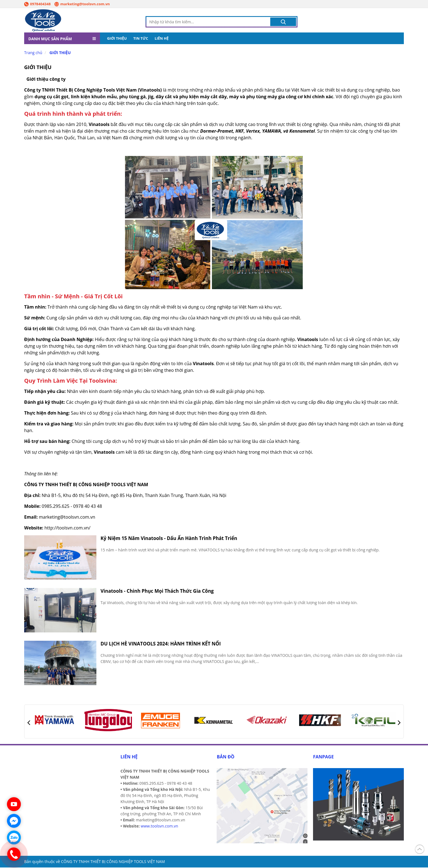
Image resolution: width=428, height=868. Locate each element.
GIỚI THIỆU (117, 39)
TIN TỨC (141, 39)
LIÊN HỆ (162, 39)
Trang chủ (33, 53)
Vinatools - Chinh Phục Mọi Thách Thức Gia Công (157, 591)
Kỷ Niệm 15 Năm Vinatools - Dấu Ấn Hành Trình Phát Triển (169, 539)
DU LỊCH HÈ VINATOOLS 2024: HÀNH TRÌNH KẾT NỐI (161, 644)
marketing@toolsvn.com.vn (82, 4)
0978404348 (37, 4)
